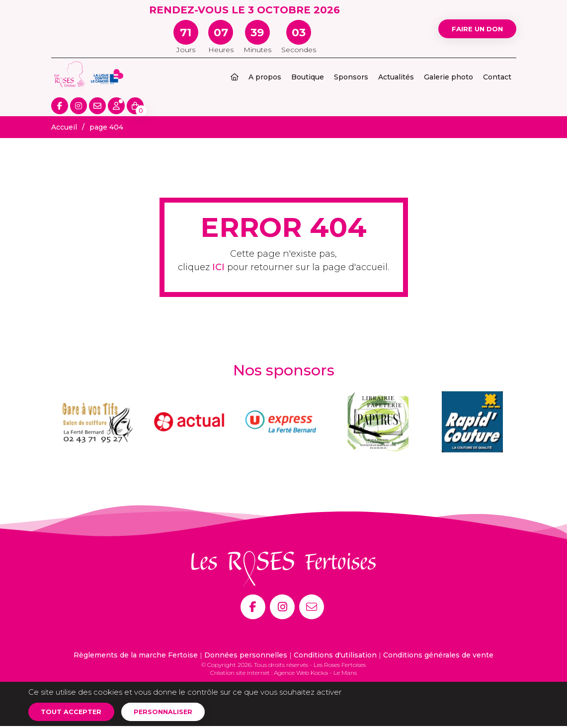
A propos (265, 77)
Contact (497, 77)
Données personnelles (246, 655)
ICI (218, 267)
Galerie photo (448, 77)
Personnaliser (174, 713)
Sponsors (351, 77)
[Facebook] (253, 607)
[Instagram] (282, 607)
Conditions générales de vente (438, 655)
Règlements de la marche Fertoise (136, 655)
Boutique (308, 77)
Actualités (396, 77)
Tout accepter (75, 713)
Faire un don (470, 29)
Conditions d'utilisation (335, 655)
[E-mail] (312, 607)
